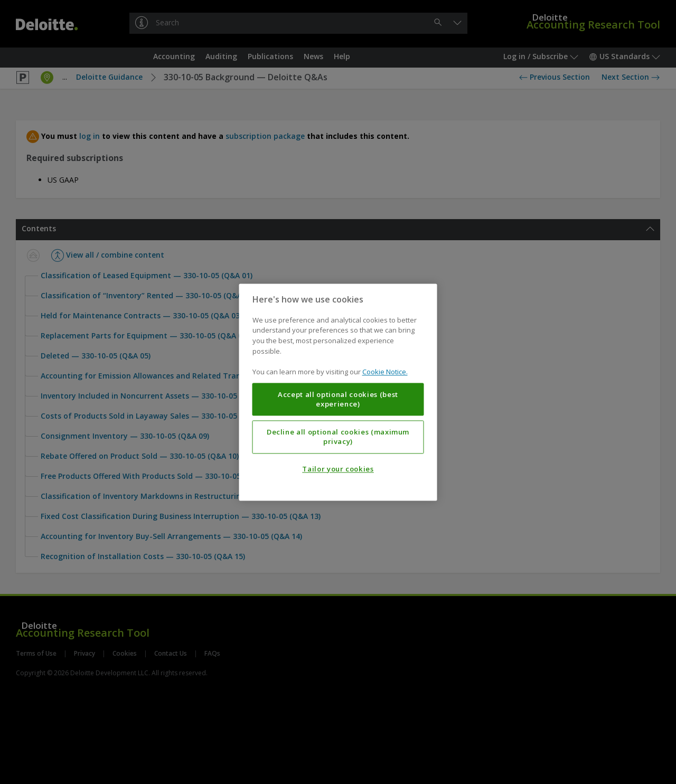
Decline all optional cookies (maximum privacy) (338, 437)
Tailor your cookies (338, 469)
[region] (338, 392)
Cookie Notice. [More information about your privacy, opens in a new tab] (385, 372)
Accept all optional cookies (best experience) (338, 399)
